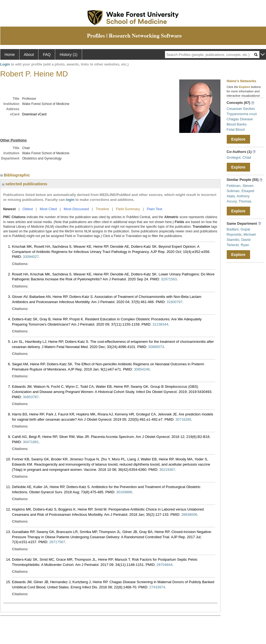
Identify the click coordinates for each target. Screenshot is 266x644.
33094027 (31, 257)
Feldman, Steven (240, 186)
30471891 (31, 442)
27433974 (157, 587)
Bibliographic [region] (16, 175)
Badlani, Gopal (238, 229)
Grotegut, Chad (239, 157)
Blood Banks (237, 124)
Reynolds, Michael (241, 234)
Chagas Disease (240, 119)
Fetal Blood (236, 129)
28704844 (164, 565)
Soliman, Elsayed (240, 191)
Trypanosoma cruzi (242, 114)
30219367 (167, 470)
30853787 (31, 397)
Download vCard (34, 114)
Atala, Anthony (238, 196)
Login (5, 64)
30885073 (156, 347)
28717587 (57, 542)
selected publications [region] (25, 184)
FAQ (47, 55)
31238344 (160, 324)
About (29, 55)
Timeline (103, 209)
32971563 (169, 279)
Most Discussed (76, 209)
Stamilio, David (239, 240)
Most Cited (48, 209)
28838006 (189, 515)
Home (10, 55)
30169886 (124, 492)
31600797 (175, 302)
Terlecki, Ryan (238, 245)
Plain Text (155, 209)
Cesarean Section (241, 109)
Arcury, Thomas (239, 201)
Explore (238, 139)
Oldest (28, 209)
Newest (10, 209)
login (70, 200)
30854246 (142, 369)
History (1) (68, 55)
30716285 (183, 419)
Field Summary (128, 209)
